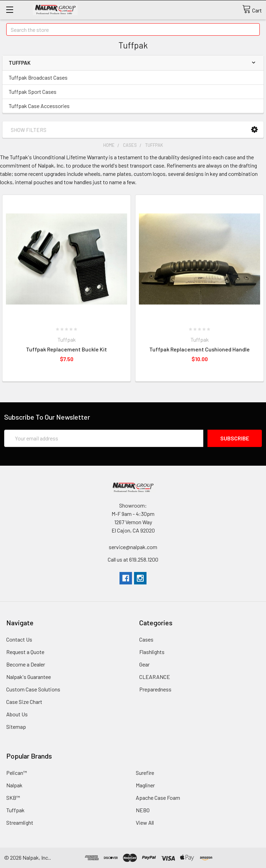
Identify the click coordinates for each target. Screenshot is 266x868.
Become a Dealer (26, 664)
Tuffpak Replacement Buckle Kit (66, 349)
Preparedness (155, 689)
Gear (144, 664)
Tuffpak (154, 145)
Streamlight (20, 822)
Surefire (145, 773)
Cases (130, 145)
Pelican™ (17, 773)
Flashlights (152, 652)
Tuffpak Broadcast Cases (38, 77)
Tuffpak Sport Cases (33, 92)
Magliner (145, 785)
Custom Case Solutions (33, 689)
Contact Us (19, 639)
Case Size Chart (24, 702)
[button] (254, 130)
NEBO (143, 810)
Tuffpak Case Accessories (39, 106)
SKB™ (13, 798)
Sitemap (16, 727)
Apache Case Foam (158, 798)
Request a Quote (25, 652)
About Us (17, 714)
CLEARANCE (155, 677)
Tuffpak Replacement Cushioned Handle (199, 349)
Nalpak (14, 785)
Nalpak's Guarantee (29, 677)
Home (109, 145)
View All (145, 822)
